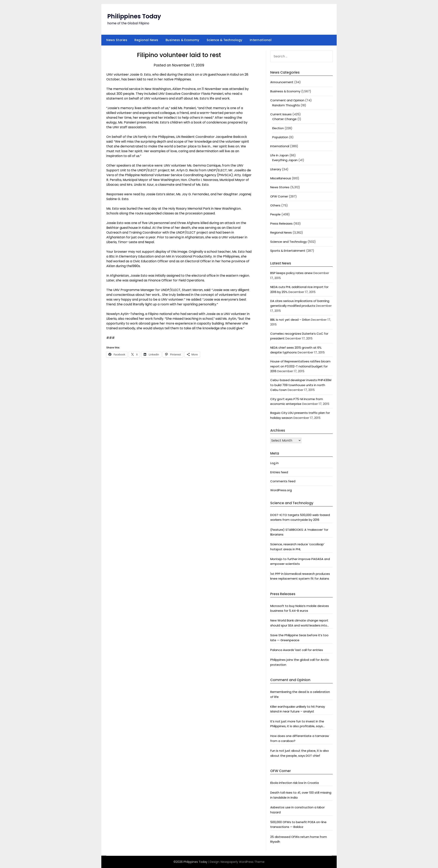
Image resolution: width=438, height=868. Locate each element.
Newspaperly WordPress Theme (243, 862)
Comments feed (283, 481)
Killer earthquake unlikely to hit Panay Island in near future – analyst (298, 709)
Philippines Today (134, 16)
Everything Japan (285, 160)
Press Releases (281, 223)
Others (275, 205)
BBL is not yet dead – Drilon (290, 320)
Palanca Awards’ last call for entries (297, 650)
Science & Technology (225, 40)
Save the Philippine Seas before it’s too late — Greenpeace (299, 638)
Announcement (282, 82)
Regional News (146, 40)
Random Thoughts (286, 105)
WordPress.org (281, 490)
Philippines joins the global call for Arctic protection (300, 662)
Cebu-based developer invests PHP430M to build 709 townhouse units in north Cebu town (301, 385)
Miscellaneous (281, 178)
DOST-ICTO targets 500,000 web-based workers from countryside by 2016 (300, 517)
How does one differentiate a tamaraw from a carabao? (300, 738)
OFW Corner (279, 196)
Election (278, 128)
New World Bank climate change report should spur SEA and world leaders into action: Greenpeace (299, 623)
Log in (274, 463)
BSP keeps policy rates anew (291, 273)
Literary (276, 169)
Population (280, 137)
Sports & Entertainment (288, 251)
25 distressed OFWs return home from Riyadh (299, 839)
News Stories (117, 40)
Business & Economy (182, 40)
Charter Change (284, 119)
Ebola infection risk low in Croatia (294, 783)
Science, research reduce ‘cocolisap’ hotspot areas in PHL (297, 547)
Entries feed (279, 472)
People (275, 214)
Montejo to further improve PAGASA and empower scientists (300, 561)
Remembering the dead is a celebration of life (300, 694)
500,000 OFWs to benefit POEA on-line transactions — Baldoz (298, 824)
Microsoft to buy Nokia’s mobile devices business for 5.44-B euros (300, 608)
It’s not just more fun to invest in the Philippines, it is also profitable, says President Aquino (297, 724)
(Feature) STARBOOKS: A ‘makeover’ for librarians (299, 532)
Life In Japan (279, 155)
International (261, 40)
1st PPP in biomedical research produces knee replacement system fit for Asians (300, 576)
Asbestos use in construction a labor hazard (297, 810)
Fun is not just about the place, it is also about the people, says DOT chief (300, 753)
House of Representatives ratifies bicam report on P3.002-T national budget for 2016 (300, 366)
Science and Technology (289, 242)
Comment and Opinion (287, 100)
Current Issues (281, 114)
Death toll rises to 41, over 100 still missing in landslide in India (301, 795)
